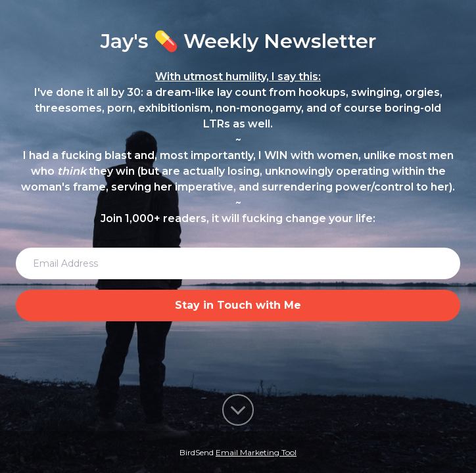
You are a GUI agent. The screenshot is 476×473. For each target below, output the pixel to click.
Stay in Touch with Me (238, 305)
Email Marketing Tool (256, 452)
